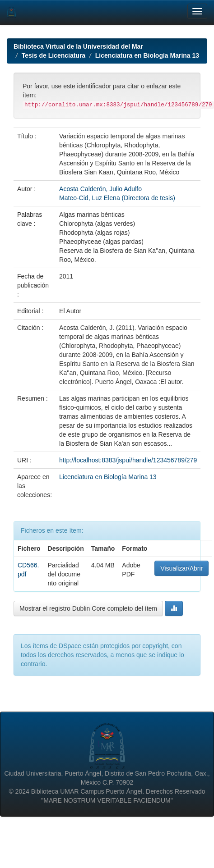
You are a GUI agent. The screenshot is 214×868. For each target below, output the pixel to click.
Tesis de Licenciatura (53, 55)
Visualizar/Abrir (181, 568)
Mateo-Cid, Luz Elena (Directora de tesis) (117, 198)
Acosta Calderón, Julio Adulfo (100, 189)
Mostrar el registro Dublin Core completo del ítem (88, 608)
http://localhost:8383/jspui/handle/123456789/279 (128, 460)
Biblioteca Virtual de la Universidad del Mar (78, 46)
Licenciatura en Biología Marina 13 (147, 55)
